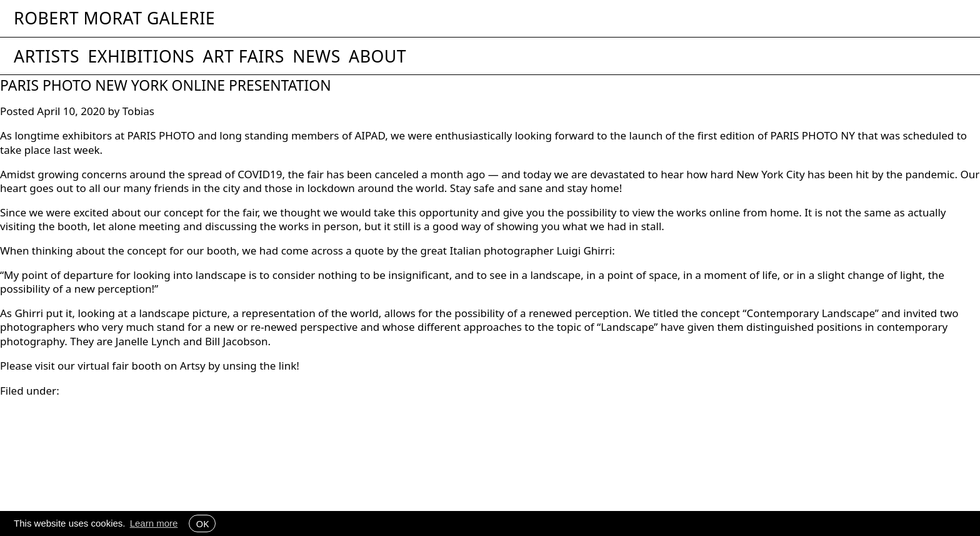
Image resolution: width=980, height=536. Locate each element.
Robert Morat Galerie (114, 18)
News (317, 56)
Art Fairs (243, 56)
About (377, 56)
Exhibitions (141, 56)
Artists (47, 56)
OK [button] (202, 523)
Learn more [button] (154, 523)
